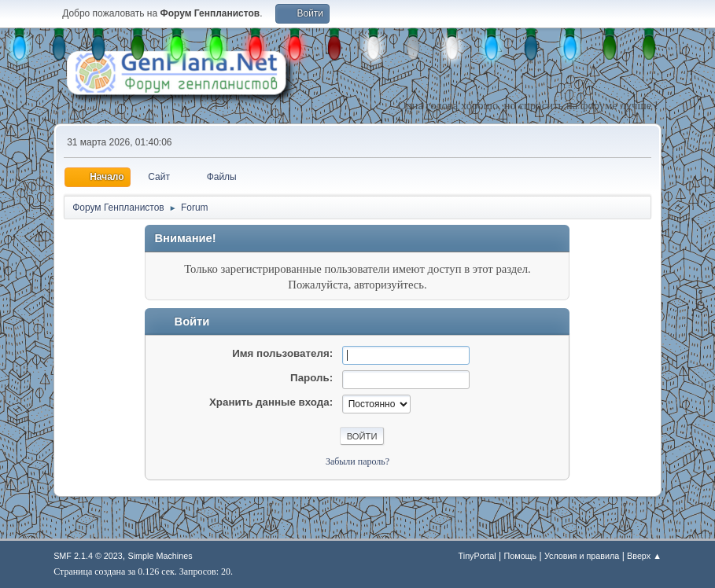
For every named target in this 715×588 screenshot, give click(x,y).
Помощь (520, 556)
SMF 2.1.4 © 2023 (88, 556)
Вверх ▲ (644, 556)
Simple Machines (160, 556)
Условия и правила (582, 556)
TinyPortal (477, 556)
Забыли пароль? (357, 461)
